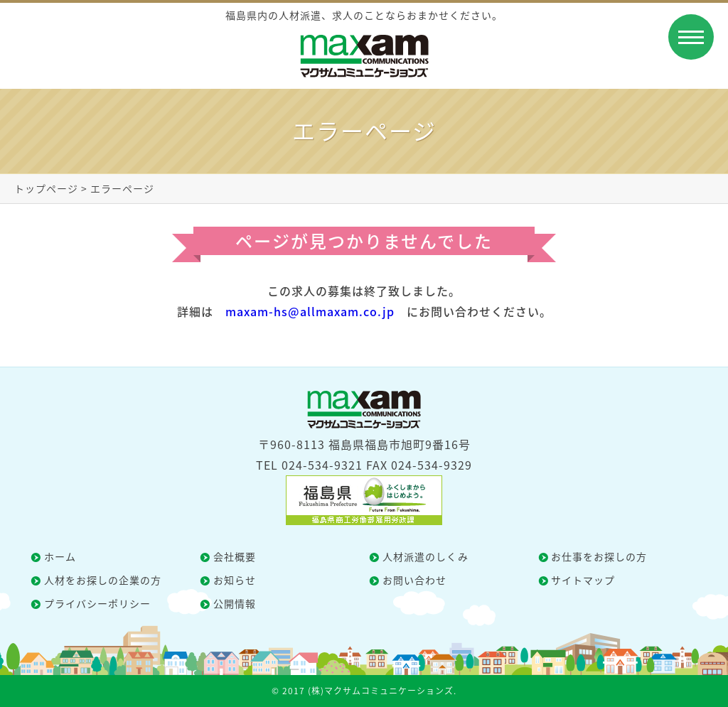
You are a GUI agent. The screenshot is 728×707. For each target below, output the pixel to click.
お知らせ (235, 580)
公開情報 (235, 603)
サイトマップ (583, 580)
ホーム (60, 556)
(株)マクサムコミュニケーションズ (381, 691)
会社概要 (235, 556)
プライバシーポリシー (97, 603)
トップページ (46, 188)
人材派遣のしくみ (425, 556)
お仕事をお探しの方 (599, 556)
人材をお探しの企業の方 (103, 580)
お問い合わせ (414, 580)
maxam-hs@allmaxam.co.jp (310, 311)
